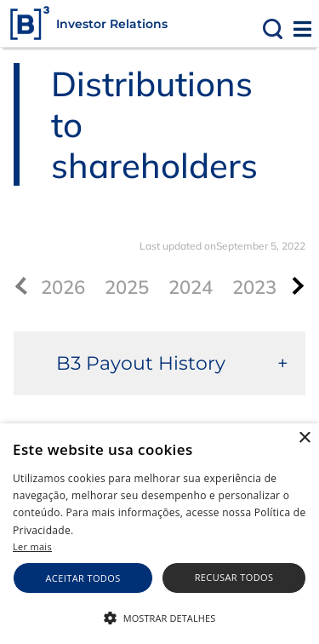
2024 (191, 287)
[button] (159, 617)
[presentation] (295, 286)
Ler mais (32, 546)
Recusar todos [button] (234, 577)
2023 (254, 287)
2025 (127, 287)
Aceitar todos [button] (83, 578)
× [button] (304, 438)
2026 (63, 287)
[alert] (159, 534)
